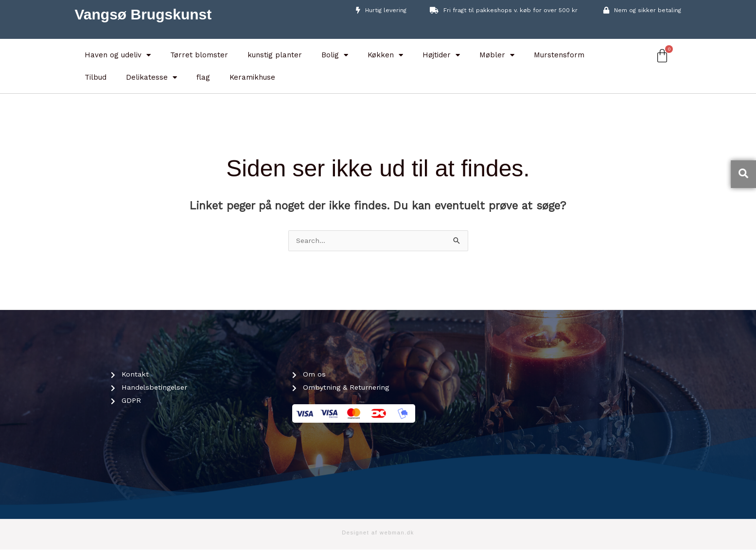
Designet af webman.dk (378, 533)
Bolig (335, 55)
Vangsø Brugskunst (143, 14)
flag (203, 77)
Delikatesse (151, 77)
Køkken (385, 55)
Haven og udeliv (118, 55)
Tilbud (96, 77)
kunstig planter (275, 55)
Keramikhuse (252, 77)
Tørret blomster (199, 55)
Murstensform (559, 55)
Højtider (441, 55)
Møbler (497, 55)
